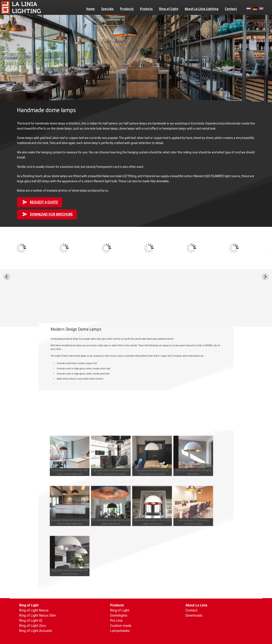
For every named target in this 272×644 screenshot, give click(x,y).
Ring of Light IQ (31, 621)
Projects (146, 9)
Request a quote (40, 202)
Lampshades (120, 631)
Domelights (119, 615)
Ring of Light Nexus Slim (38, 615)
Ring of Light (169, 9)
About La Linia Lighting (202, 9)
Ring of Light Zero (33, 626)
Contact (231, 9)
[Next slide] (265, 277)
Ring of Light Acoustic (36, 631)
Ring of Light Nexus (34, 610)
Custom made (121, 626)
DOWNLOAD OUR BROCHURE (47, 214)
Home (91, 9)
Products (127, 9)
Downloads (194, 615)
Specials (107, 9)
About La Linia (196, 605)
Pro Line (116, 621)
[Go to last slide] (7, 277)
